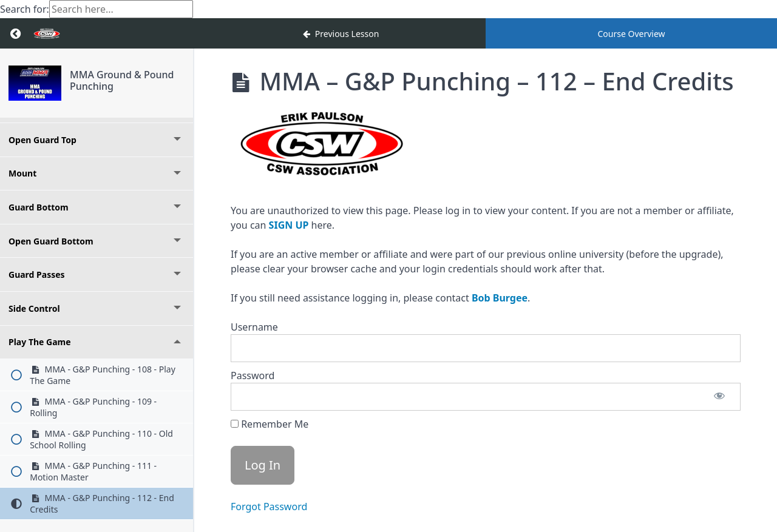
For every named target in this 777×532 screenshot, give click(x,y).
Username (254, 327)
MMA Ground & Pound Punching (122, 80)
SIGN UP (289, 225)
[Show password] (719, 397)
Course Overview (631, 34)
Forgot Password (269, 507)
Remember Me (270, 424)
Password (253, 375)
